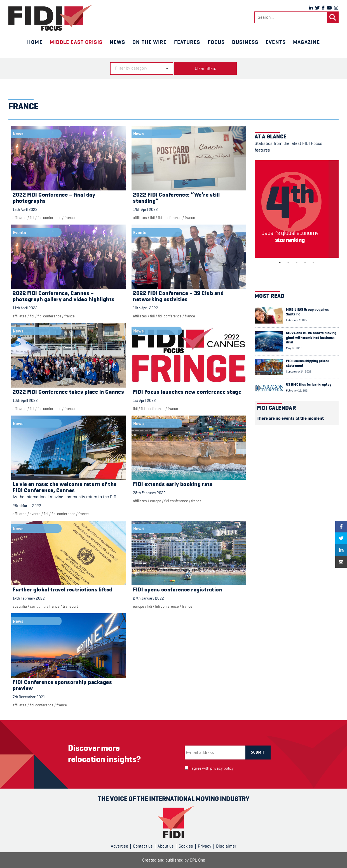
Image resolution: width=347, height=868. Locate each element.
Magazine (306, 42)
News (117, 42)
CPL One (197, 860)
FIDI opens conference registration (178, 590)
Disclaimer (226, 846)
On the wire (149, 42)
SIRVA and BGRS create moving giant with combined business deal (311, 338)
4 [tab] (305, 263)
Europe (156, 501)
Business (245, 42)
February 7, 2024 (297, 320)
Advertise (119, 846)
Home (35, 42)
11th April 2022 (25, 308)
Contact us (143, 846)
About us (166, 846)
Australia (20, 606)
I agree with (212, 768)
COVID (34, 606)
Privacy (205, 846)
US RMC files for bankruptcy (309, 384)
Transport (70, 606)
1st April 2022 (144, 400)
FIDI (32, 218)
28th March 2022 (27, 506)
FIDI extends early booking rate (173, 484)
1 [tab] (280, 263)
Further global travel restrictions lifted (63, 590)
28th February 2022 (149, 493)
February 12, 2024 (298, 391)
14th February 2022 (29, 598)
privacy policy (222, 768)
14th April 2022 (145, 209)
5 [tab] (313, 263)
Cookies (186, 846)
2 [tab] (288, 263)
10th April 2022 (146, 308)
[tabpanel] (297, 209)
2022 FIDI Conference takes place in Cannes (68, 392)
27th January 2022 (148, 598)
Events (276, 42)
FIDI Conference (49, 218)
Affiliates (20, 218)
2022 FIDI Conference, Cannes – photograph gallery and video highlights (64, 296)
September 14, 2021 (299, 372)
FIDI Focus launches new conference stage (187, 392)
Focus (216, 42)
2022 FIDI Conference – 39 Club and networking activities (178, 296)
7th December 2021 (29, 697)
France (70, 218)
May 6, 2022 (294, 348)
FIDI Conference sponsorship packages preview (62, 685)
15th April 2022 (25, 209)
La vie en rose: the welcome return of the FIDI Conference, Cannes (65, 487)
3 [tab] (297, 263)
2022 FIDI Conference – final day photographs (54, 198)
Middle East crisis (76, 42)
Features (187, 42)
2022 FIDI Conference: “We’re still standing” (176, 198)
